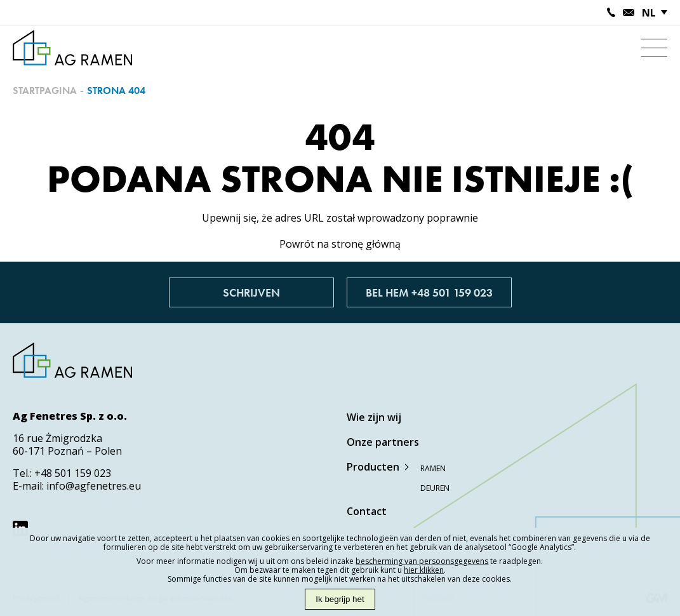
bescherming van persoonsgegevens (422, 561)
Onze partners (383, 442)
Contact (367, 511)
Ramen (433, 468)
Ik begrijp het (340, 599)
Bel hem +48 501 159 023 (429, 292)
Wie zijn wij (374, 417)
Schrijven (251, 292)
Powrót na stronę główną (340, 244)
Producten (373, 467)
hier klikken (424, 570)
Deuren (435, 488)
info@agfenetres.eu (94, 486)
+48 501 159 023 (73, 473)
